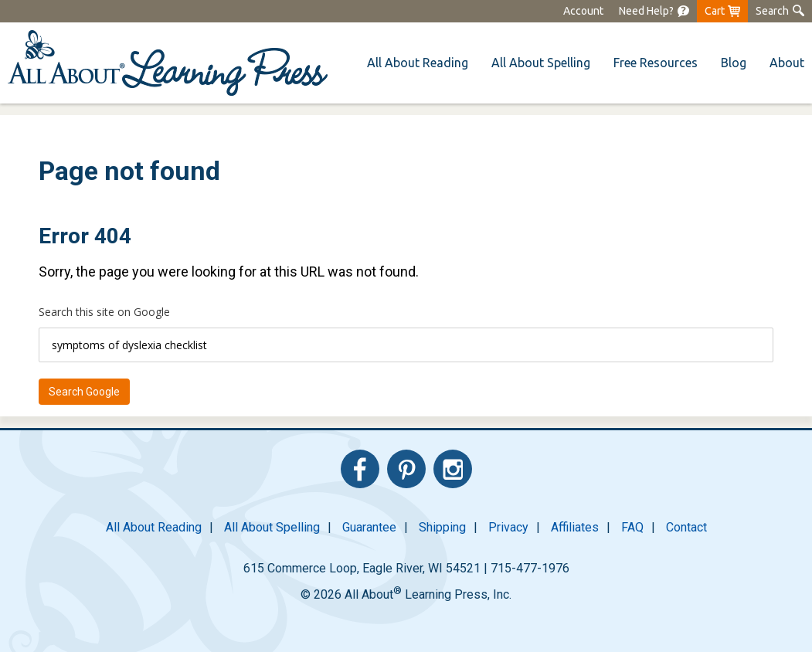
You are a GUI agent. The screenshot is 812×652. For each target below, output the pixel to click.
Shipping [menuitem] (442, 527)
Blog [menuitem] (734, 63)
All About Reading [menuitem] (154, 527)
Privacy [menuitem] (508, 527)
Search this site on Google (104, 312)
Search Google (84, 392)
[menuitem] (654, 11)
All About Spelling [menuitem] (272, 527)
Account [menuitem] (583, 11)
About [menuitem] (787, 63)
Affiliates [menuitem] (575, 527)
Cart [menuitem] (715, 11)
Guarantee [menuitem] (369, 527)
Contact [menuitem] (686, 527)
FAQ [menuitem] (632, 527)
